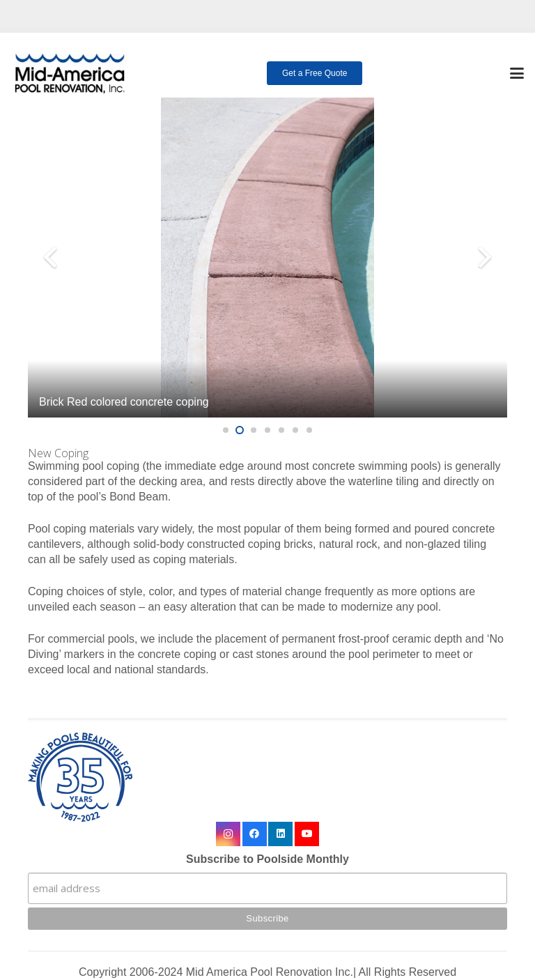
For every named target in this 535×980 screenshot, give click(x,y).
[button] (517, 73)
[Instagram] (228, 834)
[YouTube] (307, 834)
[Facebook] (255, 834)
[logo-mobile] (70, 73)
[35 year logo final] (267, 777)
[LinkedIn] (280, 834)
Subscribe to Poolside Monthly (267, 859)
